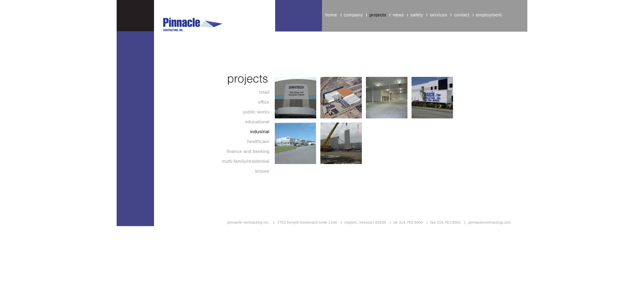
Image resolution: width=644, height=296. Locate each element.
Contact (462, 15)
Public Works (256, 112)
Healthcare (258, 141)
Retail (264, 92)
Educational (257, 122)
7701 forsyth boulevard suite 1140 (307, 222)
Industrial (260, 132)
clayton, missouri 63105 (365, 222)
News (398, 15)
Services (438, 15)
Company (353, 15)
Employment (489, 15)
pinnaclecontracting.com (490, 222)
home (331, 15)
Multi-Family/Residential (246, 161)
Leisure (263, 171)
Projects (378, 15)
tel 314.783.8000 (408, 222)
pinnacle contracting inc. (248, 222)
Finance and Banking (248, 151)
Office (264, 102)
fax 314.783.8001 (446, 222)
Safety (417, 15)
